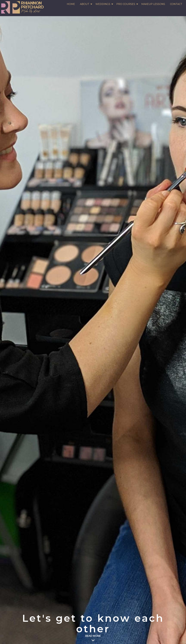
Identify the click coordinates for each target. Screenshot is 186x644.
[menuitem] (71, 4)
